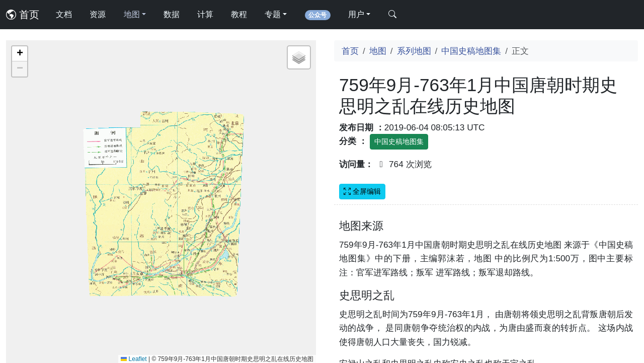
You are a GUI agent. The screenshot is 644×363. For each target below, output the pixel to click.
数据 (172, 14)
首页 (23, 15)
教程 (239, 14)
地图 (378, 51)
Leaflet (134, 359)
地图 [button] (132, 14)
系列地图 (414, 51)
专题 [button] (273, 14)
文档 (64, 14)
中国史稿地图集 (471, 51)
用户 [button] (356, 14)
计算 (205, 14)
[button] (20, 54)
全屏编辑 (362, 191)
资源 (98, 14)
